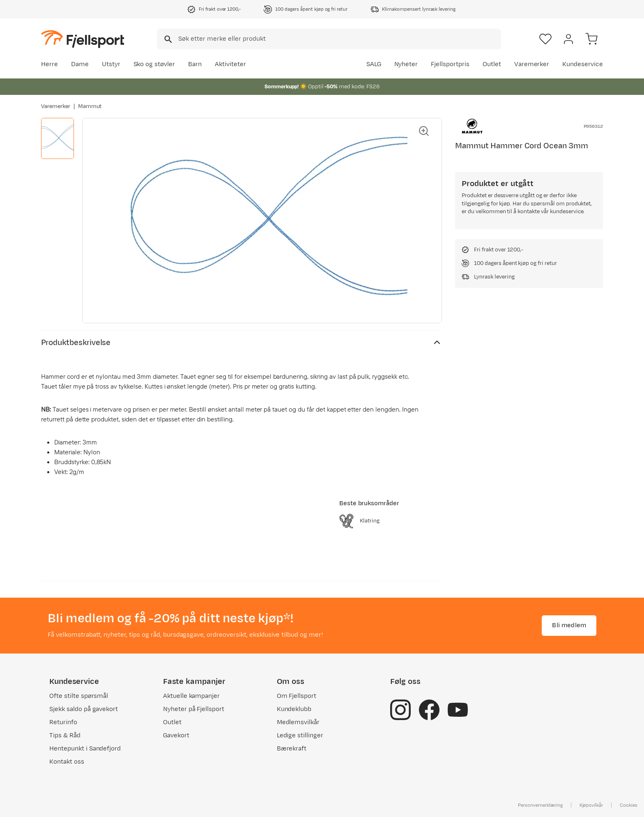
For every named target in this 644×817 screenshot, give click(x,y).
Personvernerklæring (540, 805)
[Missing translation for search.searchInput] (167, 39)
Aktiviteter (230, 64)
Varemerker (532, 64)
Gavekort (176, 735)
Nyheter (406, 64)
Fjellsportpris (450, 64)
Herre (49, 64)
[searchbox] (339, 39)
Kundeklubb (294, 709)
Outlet (492, 64)
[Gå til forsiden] (83, 39)
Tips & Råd (65, 735)
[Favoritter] (545, 39)
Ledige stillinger (300, 735)
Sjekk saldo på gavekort (84, 709)
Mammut (90, 106)
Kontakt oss (67, 762)
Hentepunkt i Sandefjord (85, 749)
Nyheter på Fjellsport (194, 709)
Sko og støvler (154, 64)
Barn (195, 64)
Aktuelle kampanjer (191, 696)
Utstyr (111, 64)
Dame (80, 64)
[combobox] (329, 39)
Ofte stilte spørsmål (79, 696)
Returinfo (63, 722)
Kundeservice (583, 64)
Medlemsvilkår (298, 722)
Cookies (629, 805)
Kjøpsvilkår (591, 805)
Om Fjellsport (297, 696)
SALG (374, 64)
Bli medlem (569, 625)
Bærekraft (292, 749)
